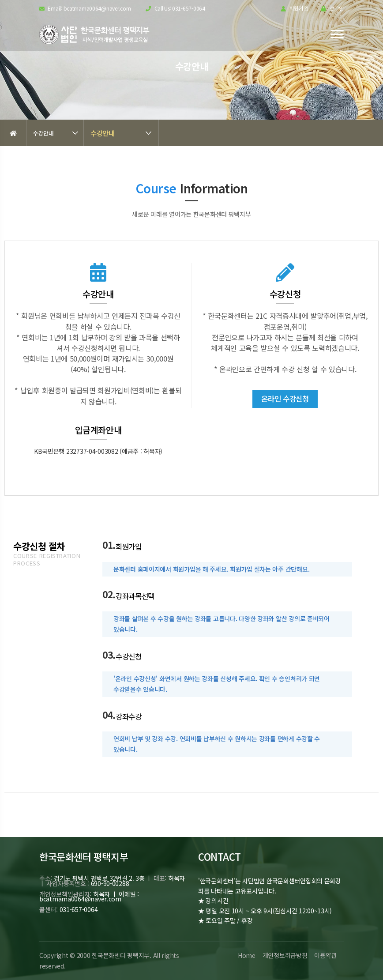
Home (246, 955)
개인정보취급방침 (285, 955)
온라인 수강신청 (285, 399)
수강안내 (43, 133)
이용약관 (325, 955)
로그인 (332, 9)
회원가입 (295, 9)
